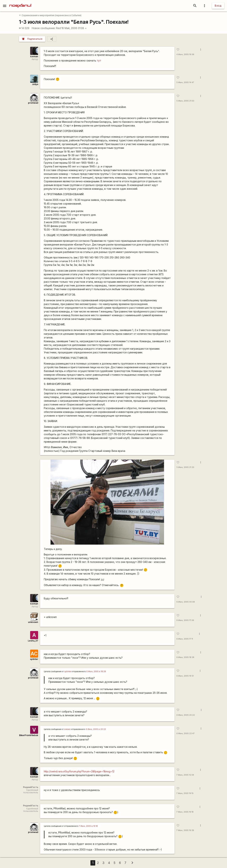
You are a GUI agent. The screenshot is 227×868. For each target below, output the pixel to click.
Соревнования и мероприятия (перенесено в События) (50, 15)
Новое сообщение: (44, 28)
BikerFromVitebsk (29, 735)
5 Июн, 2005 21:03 (185, 101)
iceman (67, 729)
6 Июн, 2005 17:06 (185, 620)
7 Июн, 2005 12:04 (185, 775)
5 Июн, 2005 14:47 (185, 82)
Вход (218, 6)
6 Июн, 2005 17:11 (185, 639)
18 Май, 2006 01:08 (74, 28)
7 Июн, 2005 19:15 (185, 793)
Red (58, 28)
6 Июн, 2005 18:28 (185, 657)
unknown (33, 622)
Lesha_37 (33, 641)
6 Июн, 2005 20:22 (186, 715)
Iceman (34, 56)
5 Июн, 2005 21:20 (185, 467)
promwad (33, 103)
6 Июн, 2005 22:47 (186, 733)
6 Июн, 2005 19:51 (185, 676)
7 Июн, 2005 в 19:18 (88, 826)
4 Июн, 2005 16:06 (185, 54)
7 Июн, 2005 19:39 (185, 830)
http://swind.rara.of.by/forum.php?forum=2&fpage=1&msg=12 (79, 771)
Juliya (35, 84)
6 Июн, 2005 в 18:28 (96, 672)
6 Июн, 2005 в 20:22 (96, 729)
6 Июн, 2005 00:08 (186, 602)
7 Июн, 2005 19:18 (185, 812)
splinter (34, 659)
